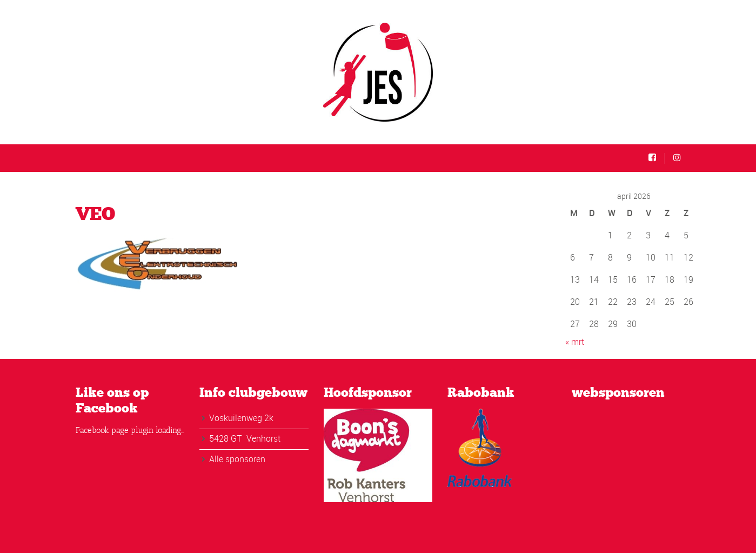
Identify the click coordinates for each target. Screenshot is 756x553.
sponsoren (245, 459)
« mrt (575, 342)
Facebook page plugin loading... (130, 430)
